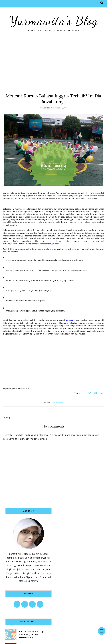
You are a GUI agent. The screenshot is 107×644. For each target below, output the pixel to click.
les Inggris (70, 320)
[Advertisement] (53, 62)
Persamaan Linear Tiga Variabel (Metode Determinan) (32, 634)
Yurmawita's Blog (54, 21)
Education (57, 403)
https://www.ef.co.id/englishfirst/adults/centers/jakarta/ (34, 244)
